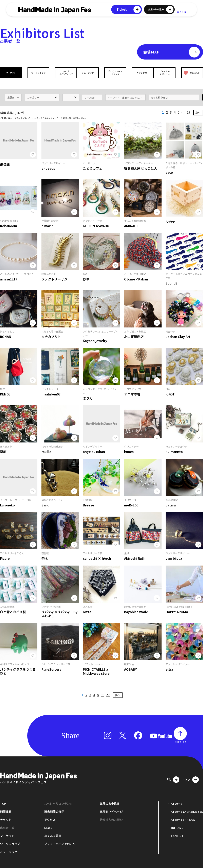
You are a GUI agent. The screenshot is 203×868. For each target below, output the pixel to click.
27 (188, 107)
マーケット (12, 73)
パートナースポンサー (166, 73)
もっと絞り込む (159, 92)
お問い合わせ (44, 865)
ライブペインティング (63, 73)
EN (169, 774)
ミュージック (89, 73)
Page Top (180, 736)
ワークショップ (37, 73)
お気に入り (191, 73)
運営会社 (68, 865)
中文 (187, 774)
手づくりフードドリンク (114, 73)
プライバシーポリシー (12, 865)
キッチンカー (140, 73)
